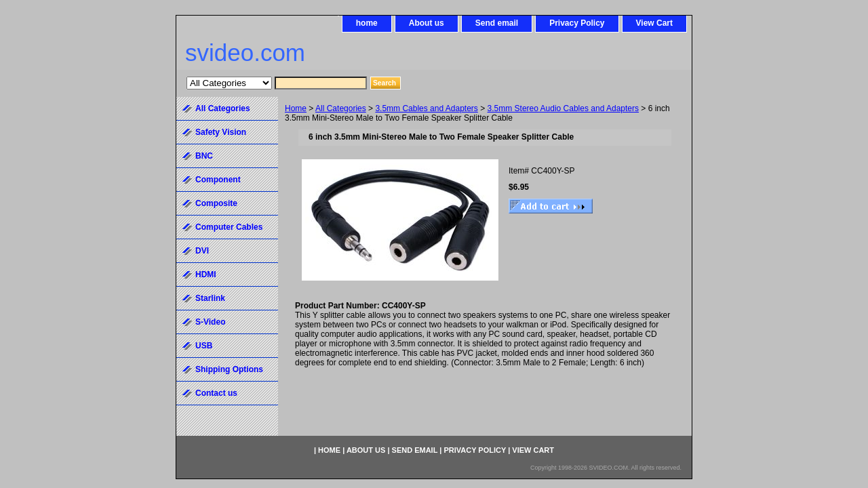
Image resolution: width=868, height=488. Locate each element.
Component (218, 180)
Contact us (216, 393)
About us (427, 23)
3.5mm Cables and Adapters (426, 108)
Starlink (210, 298)
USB (204, 346)
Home (296, 108)
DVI (202, 251)
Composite (216, 203)
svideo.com (245, 53)
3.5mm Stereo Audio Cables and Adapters (563, 108)
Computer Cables (229, 227)
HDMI (206, 274)
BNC (204, 156)
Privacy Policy (577, 23)
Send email (497, 23)
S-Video (210, 322)
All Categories (341, 108)
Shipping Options (229, 369)
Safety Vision (221, 132)
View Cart (654, 23)
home (367, 23)
